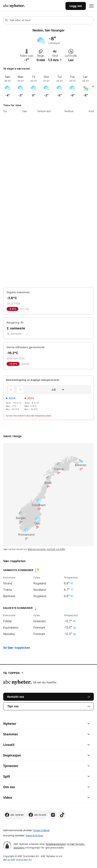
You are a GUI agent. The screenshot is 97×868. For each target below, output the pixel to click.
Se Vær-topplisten (17, 648)
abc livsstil (37, 815)
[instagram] (53, 815)
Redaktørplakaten (56, 844)
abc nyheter (14, 815)
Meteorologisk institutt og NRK (46, 549)
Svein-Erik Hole (34, 835)
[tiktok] (62, 815)
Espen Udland (41, 830)
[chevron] (68, 724)
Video (8, 797)
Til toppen (13, 673)
